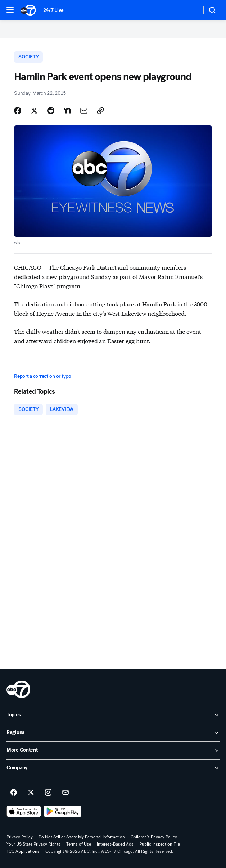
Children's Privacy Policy (154, 837)
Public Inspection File (160, 844)
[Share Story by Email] (84, 111)
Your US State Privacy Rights (33, 844)
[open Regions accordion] (113, 733)
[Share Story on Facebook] (18, 111)
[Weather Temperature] (190, 10)
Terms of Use (79, 844)
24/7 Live (53, 10)
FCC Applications (23, 851)
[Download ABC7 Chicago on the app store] (24, 811)
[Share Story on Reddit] (51, 111)
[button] (10, 10)
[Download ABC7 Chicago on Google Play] (63, 811)
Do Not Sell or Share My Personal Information (82, 837)
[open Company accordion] (113, 768)
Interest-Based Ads (115, 844)
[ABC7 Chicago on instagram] (48, 793)
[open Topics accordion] (113, 715)
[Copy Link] (100, 111)
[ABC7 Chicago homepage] (28, 10)
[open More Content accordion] (113, 750)
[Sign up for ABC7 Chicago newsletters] (65, 793)
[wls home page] (18, 689)
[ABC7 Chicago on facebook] (14, 793)
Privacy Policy (20, 837)
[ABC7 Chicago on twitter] (31, 793)
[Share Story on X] (34, 111)
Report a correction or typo (42, 376)
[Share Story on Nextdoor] (67, 111)
